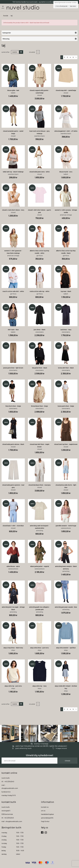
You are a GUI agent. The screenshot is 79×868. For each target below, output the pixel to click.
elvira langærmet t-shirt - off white (66, 131)
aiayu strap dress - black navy (13, 648)
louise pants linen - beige (66, 406)
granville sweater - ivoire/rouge (66, 526)
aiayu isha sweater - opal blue (66, 648)
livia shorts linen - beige (13, 406)
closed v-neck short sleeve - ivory (13, 210)
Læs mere (73, 6)
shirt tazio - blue (13, 330)
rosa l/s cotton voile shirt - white (13, 291)
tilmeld (67, 761)
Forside (6, 16)
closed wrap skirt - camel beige (66, 90)
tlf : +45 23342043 (8, 782)
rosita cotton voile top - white (39, 291)
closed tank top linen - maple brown (66, 444)
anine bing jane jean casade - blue (66, 607)
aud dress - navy (66, 330)
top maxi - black (66, 291)
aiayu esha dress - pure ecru (39, 648)
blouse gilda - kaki (13, 90)
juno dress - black (39, 330)
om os (43, 811)
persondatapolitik (47, 818)
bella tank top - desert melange (13, 172)
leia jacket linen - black (40, 368)
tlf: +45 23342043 (8, 818)
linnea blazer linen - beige (39, 406)
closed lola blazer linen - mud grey (39, 485)
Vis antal (32, 52)
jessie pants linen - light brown (13, 368)
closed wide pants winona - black (13, 444)
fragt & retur (45, 822)
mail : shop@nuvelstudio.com (12, 822)
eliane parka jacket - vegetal (40, 566)
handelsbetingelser (47, 814)
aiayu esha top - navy (39, 686)
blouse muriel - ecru (66, 172)
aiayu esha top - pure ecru (13, 686)
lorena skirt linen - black (66, 368)
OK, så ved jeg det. (62, 6)
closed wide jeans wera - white (39, 172)
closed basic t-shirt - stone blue (13, 526)
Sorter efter (6, 52)
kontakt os (45, 807)
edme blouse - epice (13, 566)
